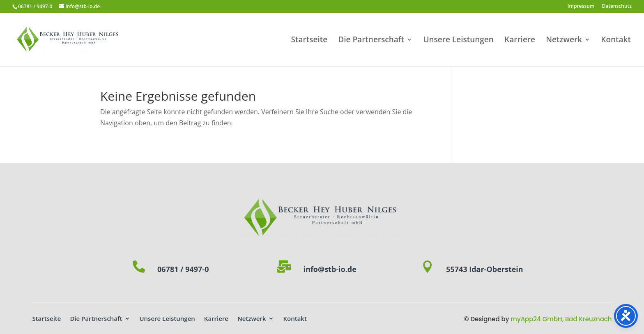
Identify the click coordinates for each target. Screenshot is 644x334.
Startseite (309, 41)
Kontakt (616, 41)
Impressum (581, 7)
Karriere (520, 41)
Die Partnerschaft (371, 41)
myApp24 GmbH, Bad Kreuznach (561, 319)
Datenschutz (617, 7)
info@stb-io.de (330, 269)
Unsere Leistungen (458, 41)
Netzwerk (564, 41)
